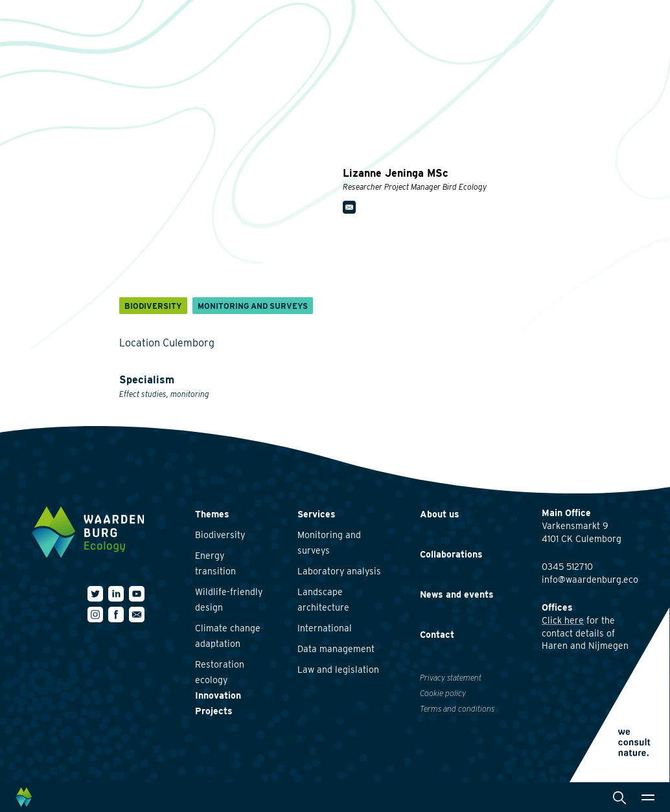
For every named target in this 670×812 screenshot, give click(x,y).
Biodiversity (220, 535)
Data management (336, 649)
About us (440, 514)
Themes (212, 514)
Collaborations (451, 554)
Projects (214, 711)
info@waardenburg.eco (590, 580)
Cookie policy (443, 693)
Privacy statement (451, 678)
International (325, 628)
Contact (437, 635)
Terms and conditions (457, 709)
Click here (563, 620)
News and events (457, 594)
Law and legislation (338, 670)
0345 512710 (567, 567)
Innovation (218, 695)
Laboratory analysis (339, 571)
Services (317, 514)
